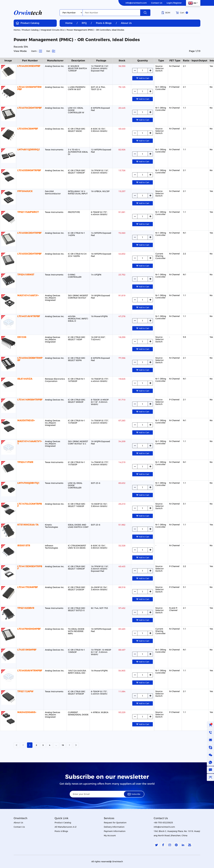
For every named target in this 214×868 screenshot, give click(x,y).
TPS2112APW (25, 691)
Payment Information (115, 831)
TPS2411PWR (25, 462)
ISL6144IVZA (25, 379)
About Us (126, 23)
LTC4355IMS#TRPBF (29, 170)
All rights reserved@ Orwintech (107, 862)
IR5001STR (24, 546)
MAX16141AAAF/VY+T (30, 442)
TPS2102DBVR (26, 608)
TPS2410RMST (26, 275)
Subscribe (134, 794)
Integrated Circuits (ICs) (53, 30)
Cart (182, 13)
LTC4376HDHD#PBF (29, 629)
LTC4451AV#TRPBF (29, 316)
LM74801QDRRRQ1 (29, 150)
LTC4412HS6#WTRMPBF (29, 88)
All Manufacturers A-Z (65, 827)
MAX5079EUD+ (26, 420)
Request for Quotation (115, 823)
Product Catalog (28, 23)
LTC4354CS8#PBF (28, 129)
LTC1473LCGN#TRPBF (30, 505)
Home (69, 23)
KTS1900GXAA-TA (28, 525)
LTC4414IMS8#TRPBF (30, 400)
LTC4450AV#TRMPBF (30, 671)
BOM (166, 13)
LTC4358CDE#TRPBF (30, 233)
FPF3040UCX (25, 191)
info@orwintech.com (136, 3)
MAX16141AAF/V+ (28, 295)
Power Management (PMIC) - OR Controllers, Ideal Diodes (95, 30)
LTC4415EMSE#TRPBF (30, 568)
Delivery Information (114, 827)
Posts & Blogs (104, 23)
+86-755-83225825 (163, 823)
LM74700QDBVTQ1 (28, 483)
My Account (110, 836)
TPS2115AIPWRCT (28, 212)
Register (178, 3)
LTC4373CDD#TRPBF (30, 108)
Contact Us (157, 3)
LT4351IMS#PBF (27, 650)
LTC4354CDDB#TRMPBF (30, 359)
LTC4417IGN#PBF (28, 587)
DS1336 (22, 337)
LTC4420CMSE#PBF (29, 66)
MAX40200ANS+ (27, 712)
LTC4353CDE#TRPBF (30, 254)
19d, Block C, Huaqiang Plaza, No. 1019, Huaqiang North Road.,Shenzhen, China (177, 833)
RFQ (84, 23)
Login (169, 3)
